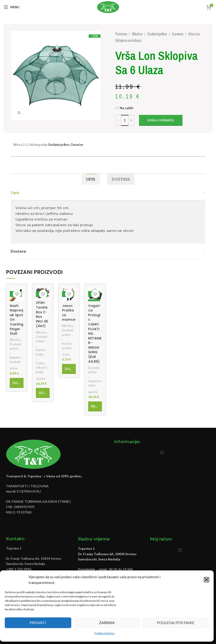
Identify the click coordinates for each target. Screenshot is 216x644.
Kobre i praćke (67, 346)
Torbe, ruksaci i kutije (42, 368)
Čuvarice (178, 34)
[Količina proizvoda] (125, 120)
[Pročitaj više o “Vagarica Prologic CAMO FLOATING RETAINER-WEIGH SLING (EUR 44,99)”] (95, 406)
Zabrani (107, 623)
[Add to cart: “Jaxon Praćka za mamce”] (69, 369)
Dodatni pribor (157, 34)
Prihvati (38, 623)
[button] (206, 580)
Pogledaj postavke (176, 623)
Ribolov (137, 34)
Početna (121, 34)
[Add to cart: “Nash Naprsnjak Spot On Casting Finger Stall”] (17, 383)
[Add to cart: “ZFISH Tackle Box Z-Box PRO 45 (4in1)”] (43, 393)
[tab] (91, 179)
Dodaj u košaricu (161, 120)
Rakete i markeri (15, 360)
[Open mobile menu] (12, 7)
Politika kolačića (105, 633)
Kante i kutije (41, 352)
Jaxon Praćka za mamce (69, 313)
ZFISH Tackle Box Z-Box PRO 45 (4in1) (42, 314)
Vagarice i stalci (95, 383)
